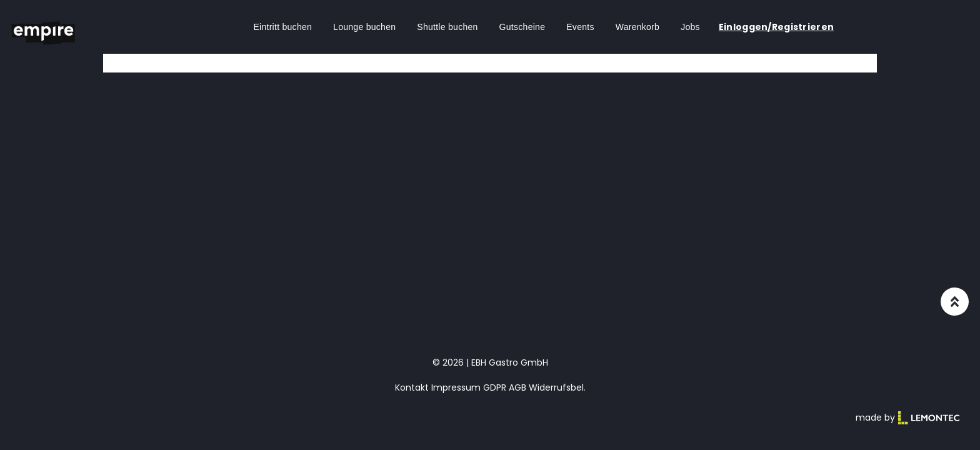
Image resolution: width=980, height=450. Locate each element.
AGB (517, 387)
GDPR (495, 387)
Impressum (456, 387)
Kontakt (412, 387)
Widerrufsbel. (557, 387)
